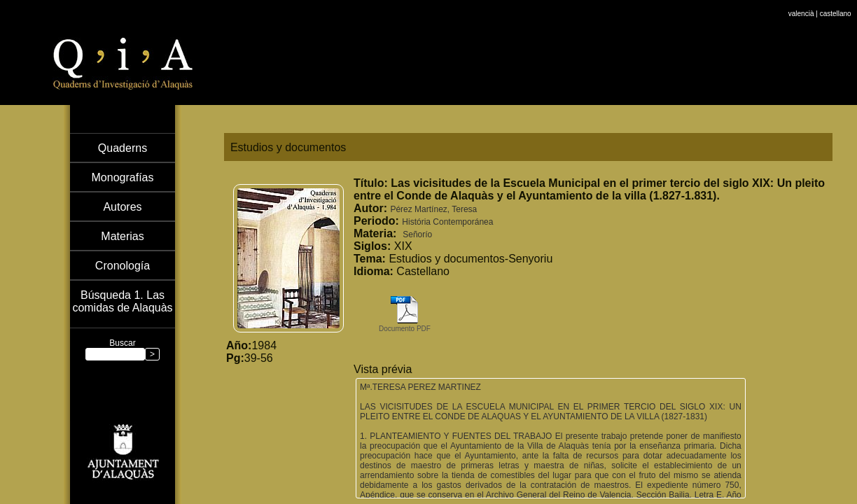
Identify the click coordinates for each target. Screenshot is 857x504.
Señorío (417, 234)
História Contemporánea (447, 222)
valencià (801, 4)
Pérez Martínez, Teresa (433, 209)
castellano (836, 4)
